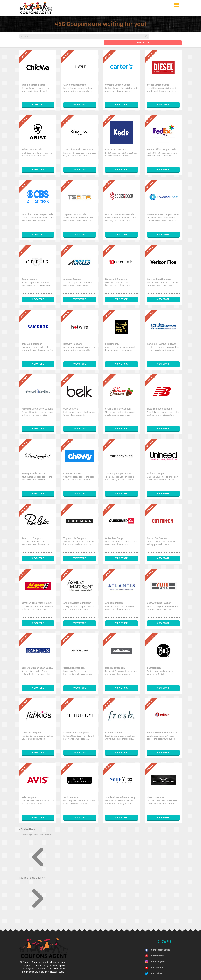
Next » (32, 829)
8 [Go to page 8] (31, 878)
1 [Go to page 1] (20, 878)
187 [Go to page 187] (40, 878)
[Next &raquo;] (38, 916)
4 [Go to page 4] (24, 878)
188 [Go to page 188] (43, 878)
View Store (38, 105)
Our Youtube (157, 968)
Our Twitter (157, 973)
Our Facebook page (161, 950)
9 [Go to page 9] (32, 878)
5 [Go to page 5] (26, 878)
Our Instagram (158, 962)
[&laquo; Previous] (38, 875)
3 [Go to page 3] (23, 878)
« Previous (24, 829)
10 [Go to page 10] (34, 878)
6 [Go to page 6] (28, 878)
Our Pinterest (158, 956)
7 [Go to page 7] (29, 878)
